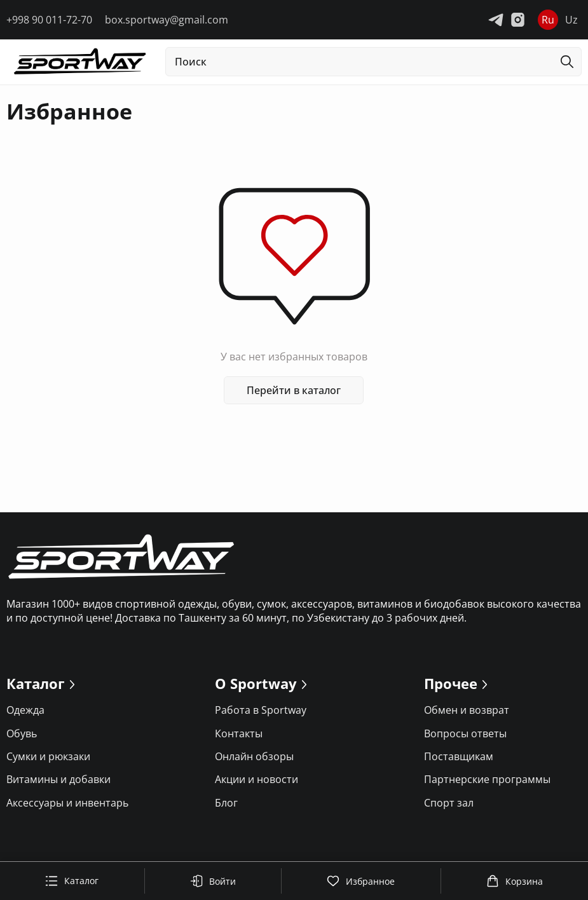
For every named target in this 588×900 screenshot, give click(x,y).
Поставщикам (459, 756)
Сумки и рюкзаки (48, 756)
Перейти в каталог (294, 390)
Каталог (72, 881)
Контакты (239, 733)
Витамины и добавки (58, 779)
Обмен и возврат (467, 710)
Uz (571, 20)
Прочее (451, 683)
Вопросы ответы (465, 733)
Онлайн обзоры (254, 756)
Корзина (515, 881)
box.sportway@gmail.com (167, 20)
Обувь (22, 733)
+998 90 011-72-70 (49, 20)
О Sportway (256, 683)
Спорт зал (449, 803)
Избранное (361, 881)
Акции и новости (256, 779)
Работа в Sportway (261, 710)
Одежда (25, 710)
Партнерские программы (487, 779)
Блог (226, 803)
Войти (213, 881)
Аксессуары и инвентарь (67, 803)
